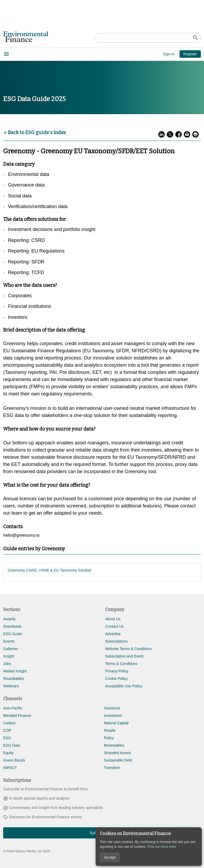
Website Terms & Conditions (128, 649)
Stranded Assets (117, 753)
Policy (109, 738)
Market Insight (15, 671)
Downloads (12, 626)
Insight (9, 656)
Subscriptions (116, 641)
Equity (8, 753)
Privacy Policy (117, 671)
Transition (112, 768)
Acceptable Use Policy (124, 686)
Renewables (114, 745)
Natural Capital (116, 723)
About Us (113, 619)
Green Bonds (14, 760)
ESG (7, 738)
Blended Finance (17, 716)
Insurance (112, 708)
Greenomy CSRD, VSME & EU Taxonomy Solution (50, 570)
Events (9, 641)
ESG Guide (13, 634)
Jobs (7, 664)
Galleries (10, 649)
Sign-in (169, 54)
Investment (113, 716)
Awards (9, 619)
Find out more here (162, 847)
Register (190, 54)
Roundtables (14, 679)
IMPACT (10, 768)
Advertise (113, 634)
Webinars (11, 686)
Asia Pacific (13, 708)
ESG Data (12, 745)
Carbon (9, 723)
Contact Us (114, 626)
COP (7, 730)
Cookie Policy (116, 679)
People (110, 730)
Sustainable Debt (118, 760)
